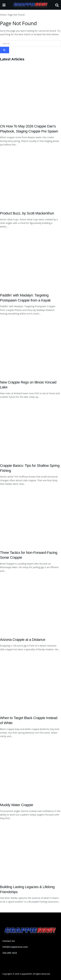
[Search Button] (57, 5)
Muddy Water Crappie (17, 805)
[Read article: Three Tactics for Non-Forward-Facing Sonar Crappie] (30, 518)
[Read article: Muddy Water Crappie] (30, 771)
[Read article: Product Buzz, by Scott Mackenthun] (30, 179)
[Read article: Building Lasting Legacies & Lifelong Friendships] (30, 853)
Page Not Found (16, 15)
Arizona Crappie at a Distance (23, 640)
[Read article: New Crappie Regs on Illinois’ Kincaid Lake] (30, 348)
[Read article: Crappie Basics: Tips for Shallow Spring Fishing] (30, 431)
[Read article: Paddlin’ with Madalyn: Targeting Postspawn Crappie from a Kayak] (30, 261)
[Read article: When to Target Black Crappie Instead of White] (30, 684)
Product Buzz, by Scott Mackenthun (27, 213)
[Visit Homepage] (30, 5)
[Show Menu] (4, 5)
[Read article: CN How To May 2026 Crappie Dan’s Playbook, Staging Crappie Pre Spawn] (30, 92)
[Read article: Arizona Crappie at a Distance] (30, 605)
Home (3, 15)
